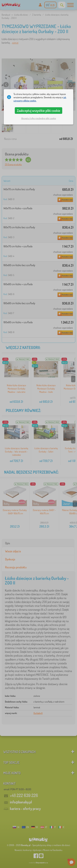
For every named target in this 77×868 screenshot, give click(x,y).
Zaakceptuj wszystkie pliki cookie (39, 111)
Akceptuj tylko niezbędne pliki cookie (39, 118)
